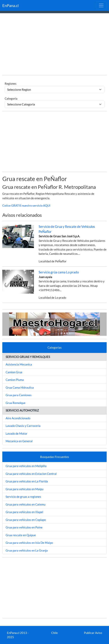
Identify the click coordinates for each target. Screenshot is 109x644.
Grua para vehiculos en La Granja (27, 550)
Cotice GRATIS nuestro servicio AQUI (26, 205)
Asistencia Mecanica (19, 364)
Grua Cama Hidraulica (20, 387)
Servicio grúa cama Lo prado (59, 272)
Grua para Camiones (19, 395)
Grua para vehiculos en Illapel (24, 512)
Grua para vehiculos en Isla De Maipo (29, 543)
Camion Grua (14, 372)
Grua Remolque (16, 403)
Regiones (11, 84)
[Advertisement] (54, 45)
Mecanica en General (19, 441)
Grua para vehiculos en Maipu (25, 489)
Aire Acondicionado (18, 418)
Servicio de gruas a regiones (23, 497)
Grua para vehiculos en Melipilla (26, 466)
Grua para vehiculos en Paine (24, 527)
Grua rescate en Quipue (21, 535)
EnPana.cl (10, 5)
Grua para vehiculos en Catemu (26, 504)
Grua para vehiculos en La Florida (27, 481)
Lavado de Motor (16, 433)
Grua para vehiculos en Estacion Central (31, 474)
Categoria (11, 98)
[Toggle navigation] (101, 5)
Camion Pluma (15, 380)
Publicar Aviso (93, 633)
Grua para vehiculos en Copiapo (26, 520)
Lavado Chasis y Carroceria (23, 426)
